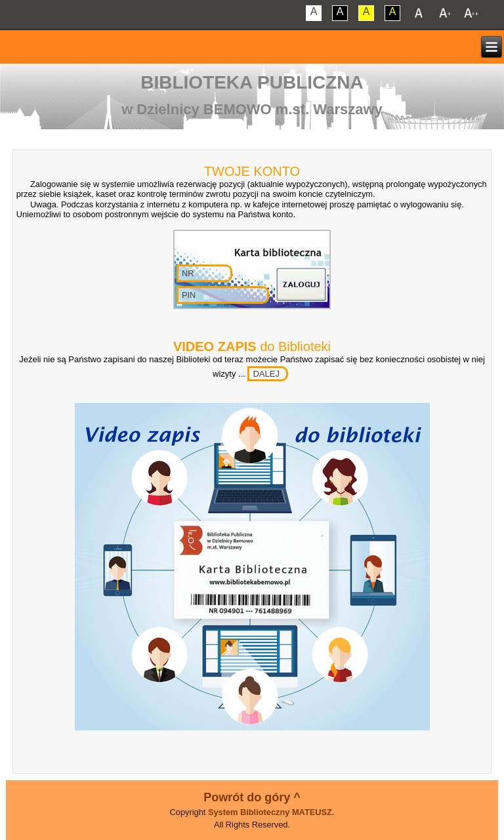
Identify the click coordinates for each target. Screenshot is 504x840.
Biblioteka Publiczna (252, 82)
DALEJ (266, 374)
